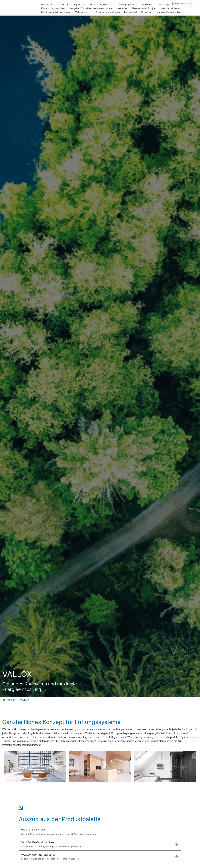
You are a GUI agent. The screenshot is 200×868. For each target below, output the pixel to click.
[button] (100, 832)
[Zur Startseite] (21, 8)
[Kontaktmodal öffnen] (180, 3)
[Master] (11, 700)
